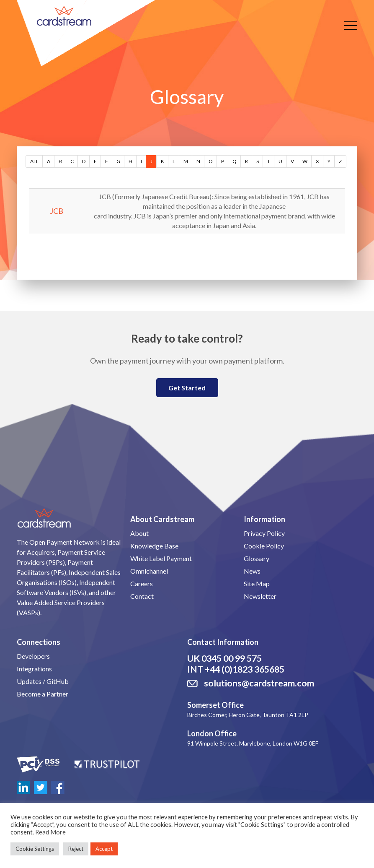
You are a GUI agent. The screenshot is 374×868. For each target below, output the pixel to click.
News (252, 571)
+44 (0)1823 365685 (245, 669)
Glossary (257, 558)
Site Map (257, 583)
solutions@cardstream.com (259, 683)
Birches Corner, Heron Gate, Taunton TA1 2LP (248, 715)
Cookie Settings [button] (35, 849)
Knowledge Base (154, 546)
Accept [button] (104, 849)
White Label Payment (161, 558)
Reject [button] (76, 849)
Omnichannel (149, 571)
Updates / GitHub (43, 681)
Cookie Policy (264, 546)
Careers (142, 583)
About (139, 533)
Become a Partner (43, 694)
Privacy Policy (264, 533)
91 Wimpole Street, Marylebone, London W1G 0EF (253, 743)
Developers (33, 656)
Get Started (187, 388)
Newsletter (260, 596)
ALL (34, 161)
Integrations (34, 669)
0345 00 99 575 (232, 658)
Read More (50, 832)
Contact (142, 596)
